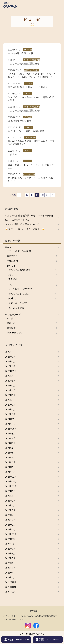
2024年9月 (10, 433)
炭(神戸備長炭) (14, 333)
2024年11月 (11, 424)
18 (32, 195)
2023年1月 (10, 529)
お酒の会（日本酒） (18, 303)
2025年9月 (10, 376)
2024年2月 (10, 467)
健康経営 (11, 328)
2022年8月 (10, 553)
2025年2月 (10, 409)
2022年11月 (11, 539)
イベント (11, 285)
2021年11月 (11, 587)
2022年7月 (10, 558)
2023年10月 (11, 486)
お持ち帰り (12, 256)
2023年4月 (10, 515)
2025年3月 (10, 405)
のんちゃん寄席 (16, 308)
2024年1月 (10, 472)
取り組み (13, 279)
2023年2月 (10, 525)
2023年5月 (10, 510)
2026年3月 (10, 357)
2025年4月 (10, 400)
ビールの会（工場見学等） (22, 289)
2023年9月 (10, 491)
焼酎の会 (13, 298)
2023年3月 (10, 520)
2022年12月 (11, 534)
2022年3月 (10, 577)
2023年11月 (11, 481)
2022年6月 (10, 563)
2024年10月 (11, 429)
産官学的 (11, 323)
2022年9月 (10, 549)
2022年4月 (10, 573)
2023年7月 (10, 501)
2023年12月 (11, 477)
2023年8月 (10, 496)
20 (42, 195)
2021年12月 (11, 582)
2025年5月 (10, 395)
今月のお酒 (12, 261)
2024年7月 (10, 443)
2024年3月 (10, 462)
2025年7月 (10, 385)
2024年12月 (11, 419)
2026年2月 (10, 361)
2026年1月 (10, 366)
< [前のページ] (19, 195)
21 (47, 195)
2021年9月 (10, 592)
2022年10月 (11, 544)
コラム (10, 275)
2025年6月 (10, 390)
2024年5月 (10, 453)
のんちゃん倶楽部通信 (19, 270)
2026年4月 (10, 352)
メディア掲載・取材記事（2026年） (23, 224)
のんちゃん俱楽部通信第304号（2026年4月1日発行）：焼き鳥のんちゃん (29, 217)
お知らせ (11, 266)
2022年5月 (10, 568)
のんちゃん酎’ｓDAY (19, 294)
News (8, 247)
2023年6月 (10, 505)
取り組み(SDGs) (13, 314)
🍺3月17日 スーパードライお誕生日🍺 (25, 229)
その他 (10, 318)
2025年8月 (10, 381)
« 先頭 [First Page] (13, 195)
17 (27, 195)
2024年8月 (10, 438)
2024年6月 (10, 448)
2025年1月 (10, 414)
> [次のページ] (53, 195)
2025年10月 (11, 371)
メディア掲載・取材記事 (19, 251)
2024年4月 (10, 457)
